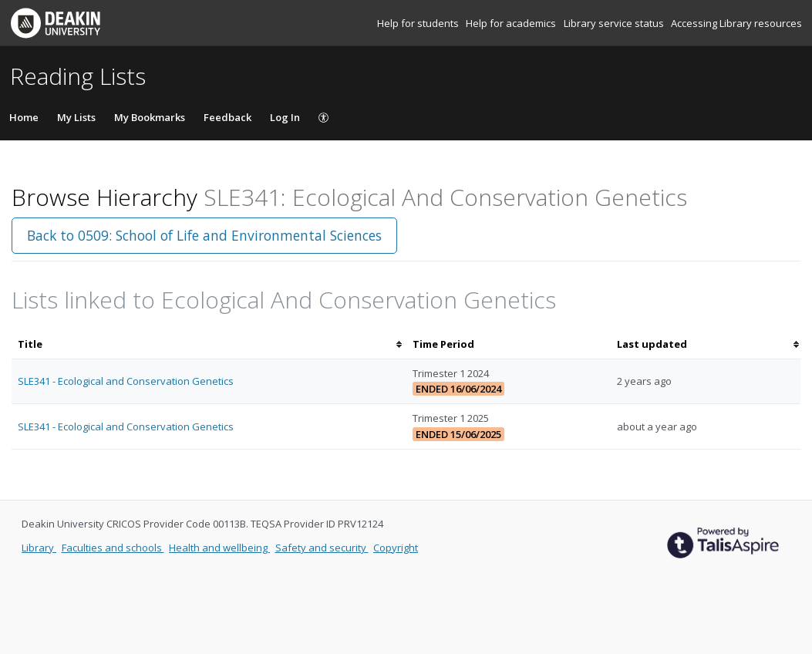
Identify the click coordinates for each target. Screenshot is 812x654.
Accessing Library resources (736, 23)
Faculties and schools (113, 548)
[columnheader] (209, 344)
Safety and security (322, 548)
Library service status (615, 23)
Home (24, 117)
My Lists (76, 117)
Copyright (396, 548)
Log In (285, 117)
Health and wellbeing (219, 548)
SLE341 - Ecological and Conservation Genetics (126, 381)
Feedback (227, 117)
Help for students (419, 23)
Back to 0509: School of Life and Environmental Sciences (204, 235)
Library (39, 548)
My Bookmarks (150, 117)
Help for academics (512, 23)
